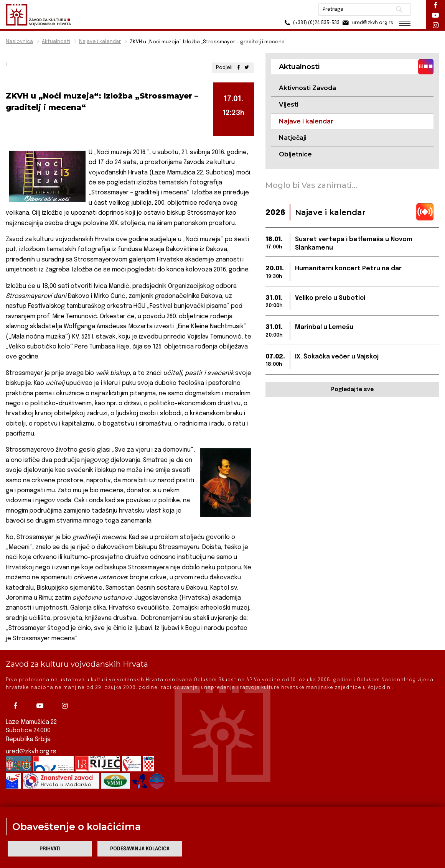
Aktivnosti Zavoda (307, 88)
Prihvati (50, 849)
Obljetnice (295, 154)
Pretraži (399, 10)
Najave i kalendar (100, 42)
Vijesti (289, 104)
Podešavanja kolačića (140, 849)
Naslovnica (19, 42)
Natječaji (293, 138)
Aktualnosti (56, 42)
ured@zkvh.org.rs (31, 752)
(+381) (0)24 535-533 (311, 23)
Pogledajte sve (352, 390)
